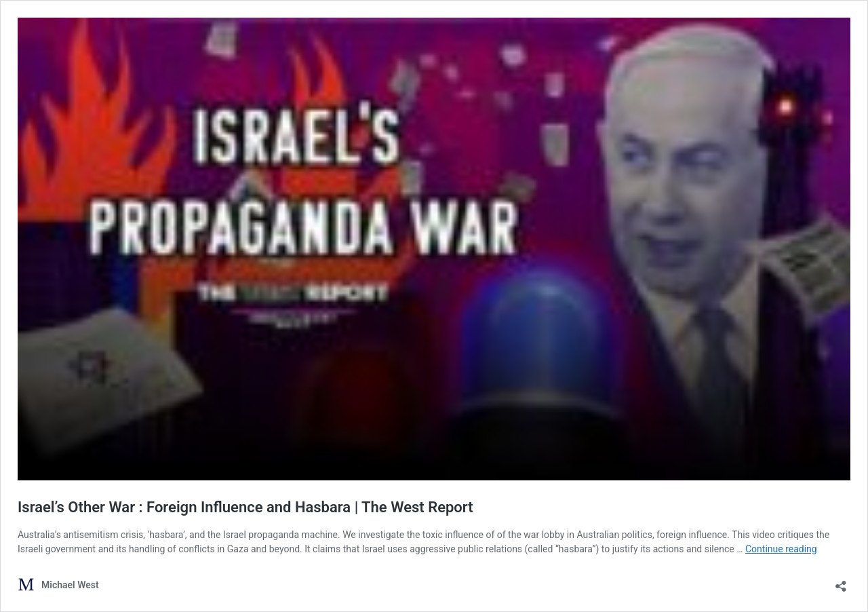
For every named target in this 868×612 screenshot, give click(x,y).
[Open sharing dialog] (841, 582)
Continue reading (781, 549)
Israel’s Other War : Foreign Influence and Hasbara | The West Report (245, 507)
